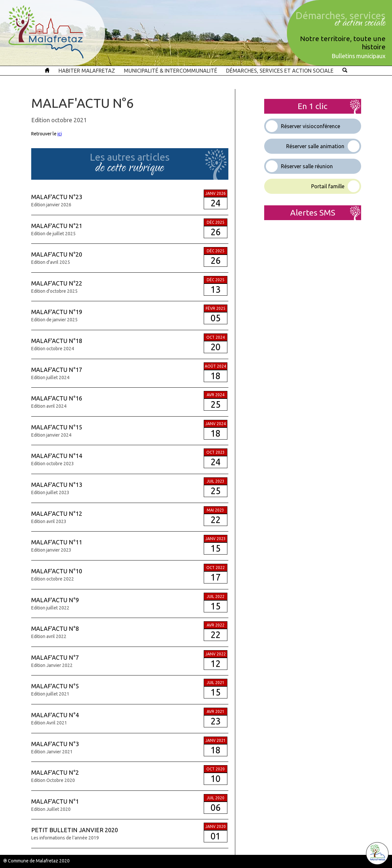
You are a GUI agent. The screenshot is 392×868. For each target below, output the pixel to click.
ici (60, 134)
